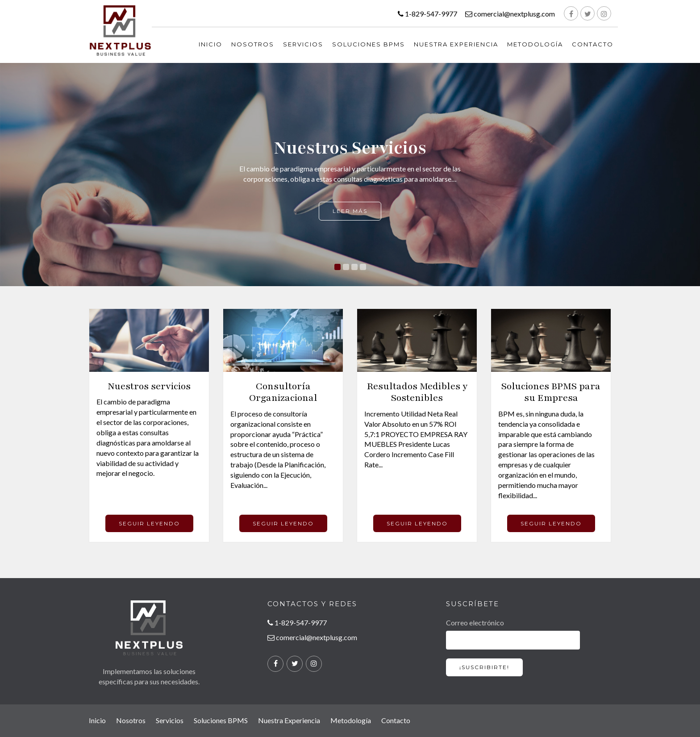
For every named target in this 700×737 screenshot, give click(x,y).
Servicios (303, 44)
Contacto (593, 44)
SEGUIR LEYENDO (149, 523)
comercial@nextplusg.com (510, 14)
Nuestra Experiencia (456, 44)
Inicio (97, 720)
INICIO (210, 44)
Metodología (535, 44)
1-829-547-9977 (427, 14)
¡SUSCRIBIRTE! (484, 667)
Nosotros (253, 44)
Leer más (350, 211)
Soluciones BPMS (369, 44)
